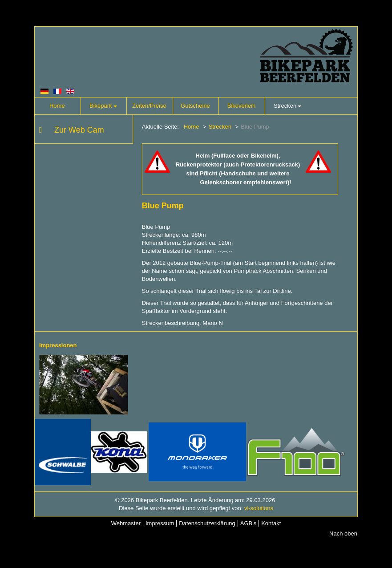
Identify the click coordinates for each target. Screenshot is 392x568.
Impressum (160, 523)
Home (57, 106)
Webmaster (126, 523)
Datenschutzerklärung (207, 523)
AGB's (248, 523)
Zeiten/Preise (149, 106)
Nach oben (343, 534)
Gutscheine (195, 106)
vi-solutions (259, 508)
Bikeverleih (242, 106)
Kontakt (271, 523)
